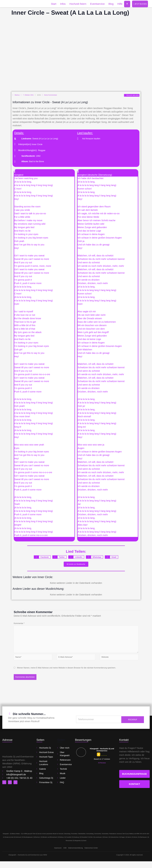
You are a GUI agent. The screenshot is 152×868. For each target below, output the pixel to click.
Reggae (42, 151)
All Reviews (102, 769)
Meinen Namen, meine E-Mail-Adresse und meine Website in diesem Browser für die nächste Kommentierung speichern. (66, 674)
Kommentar (19, 625)
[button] (44, 174)
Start (52, 4)
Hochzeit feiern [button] (76, 4)
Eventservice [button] (96, 4)
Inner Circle (37, 145)
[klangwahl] (76, 816)
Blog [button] (109, 4)
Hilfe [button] (118, 4)
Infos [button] (61, 4)
